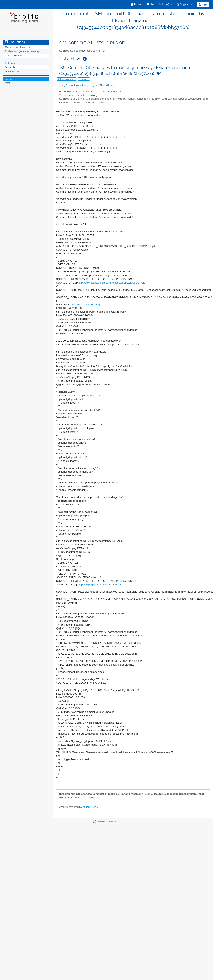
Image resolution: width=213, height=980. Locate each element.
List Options (15, 42)
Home (136, 4)
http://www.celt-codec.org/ (86, 304)
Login (203, 4)
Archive (9, 79)
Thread (84, 79)
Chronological (67, 79)
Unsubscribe (12, 71)
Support (183, 4)
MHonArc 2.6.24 (92, 807)
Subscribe (11, 67)
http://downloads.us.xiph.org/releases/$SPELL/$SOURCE (112, 283)
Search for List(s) (158, 4)
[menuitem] (136, 4)
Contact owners (14, 56)
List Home (11, 63)
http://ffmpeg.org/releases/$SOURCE (100, 585)
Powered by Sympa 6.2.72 (109, 821)
